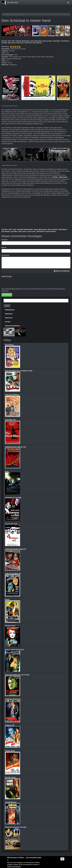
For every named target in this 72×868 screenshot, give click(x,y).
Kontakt (8, 322)
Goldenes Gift (10, 725)
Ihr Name (4, 240)
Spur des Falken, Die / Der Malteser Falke (19, 371)
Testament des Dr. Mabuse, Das (16, 447)
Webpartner (9, 314)
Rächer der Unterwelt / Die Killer (16, 827)
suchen (7, 306)
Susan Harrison (37, 43)
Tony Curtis (20, 43)
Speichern (7, 295)
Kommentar (5, 255)
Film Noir (4, 41)
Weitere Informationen (14, 867)
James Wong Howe (36, 41)
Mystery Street (10, 751)
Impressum (9, 318)
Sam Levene (12, 43)
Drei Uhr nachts (10, 777)
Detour (7, 599)
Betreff (4, 247)
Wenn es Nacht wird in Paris (14, 650)
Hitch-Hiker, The (10, 420)
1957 (13, 41)
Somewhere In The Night (13, 498)
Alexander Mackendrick (23, 41)
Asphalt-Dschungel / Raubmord (16, 549)
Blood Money (9, 345)
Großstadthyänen (11, 802)
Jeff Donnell (28, 43)
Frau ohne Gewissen (12, 395)
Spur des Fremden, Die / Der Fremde (17, 675)
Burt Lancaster (47, 41)
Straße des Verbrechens (13, 699)
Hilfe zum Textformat (62, 271)
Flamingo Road (10, 626)
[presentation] (17, 284)
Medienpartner (10, 310)
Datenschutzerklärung (12, 326)
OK (62, 859)
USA (9, 41)
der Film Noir (13, 3)
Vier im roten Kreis (11, 524)
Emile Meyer (57, 41)
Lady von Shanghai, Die (13, 573)
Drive (7, 471)
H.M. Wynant (65, 41)
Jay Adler (4, 43)
